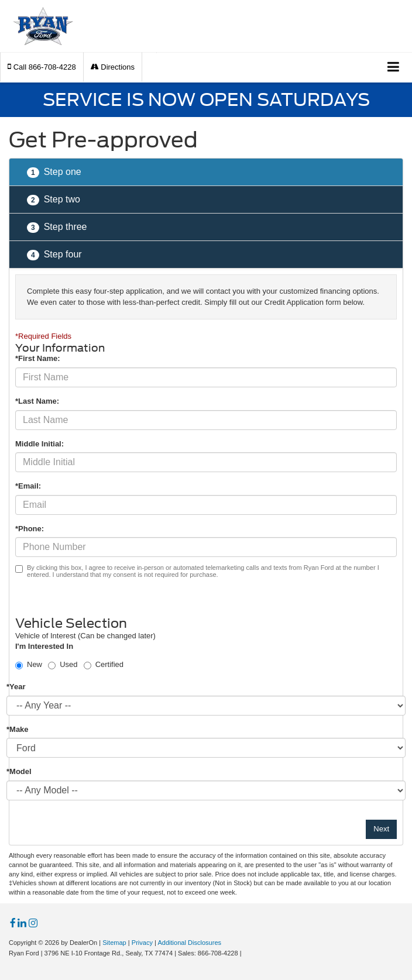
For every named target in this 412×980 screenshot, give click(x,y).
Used (68, 664)
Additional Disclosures (189, 943)
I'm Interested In (44, 646)
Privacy (142, 943)
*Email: (28, 486)
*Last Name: (37, 401)
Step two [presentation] (54, 200)
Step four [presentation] (54, 255)
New (35, 664)
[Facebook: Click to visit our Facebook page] (13, 924)
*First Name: (38, 358)
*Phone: (30, 529)
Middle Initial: (40, 444)
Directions (113, 67)
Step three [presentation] (57, 227)
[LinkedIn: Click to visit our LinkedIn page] (22, 924)
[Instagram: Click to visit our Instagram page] (33, 924)
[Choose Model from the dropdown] (206, 790)
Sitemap (114, 943)
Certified (109, 664)
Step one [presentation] (54, 172)
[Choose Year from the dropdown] (206, 706)
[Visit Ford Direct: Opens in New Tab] (247, 953)
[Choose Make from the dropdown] (206, 748)
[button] (42, 67)
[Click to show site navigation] (394, 68)
